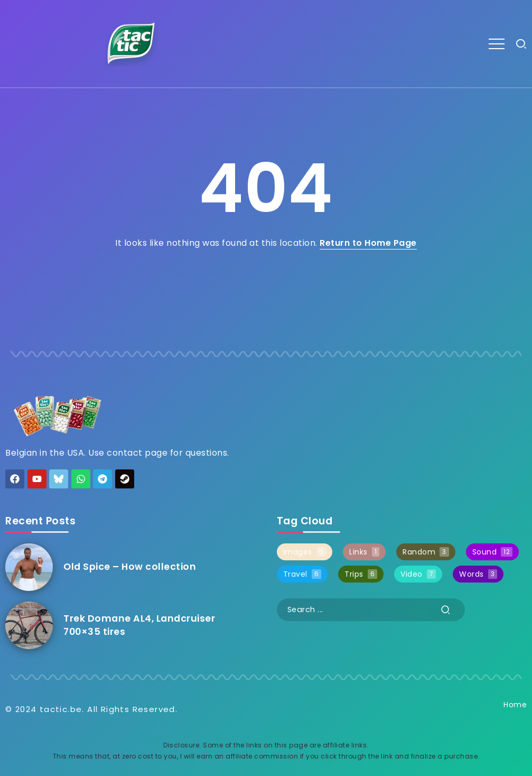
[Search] (371, 610)
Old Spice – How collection (130, 567)
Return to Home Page (368, 243)
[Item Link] (29, 567)
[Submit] (446, 610)
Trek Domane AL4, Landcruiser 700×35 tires (139, 625)
